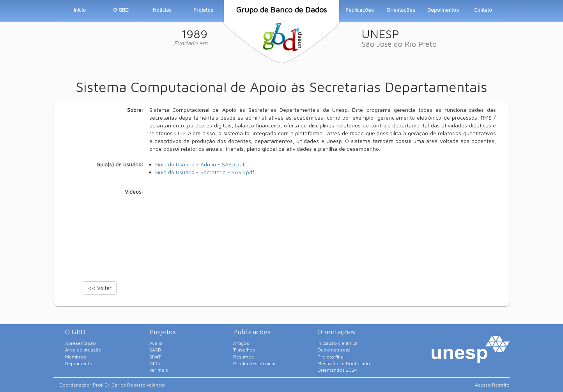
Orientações (401, 10)
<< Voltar (100, 288)
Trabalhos (244, 350)
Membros (76, 357)
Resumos (243, 357)
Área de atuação (83, 350)
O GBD (121, 10)
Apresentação (81, 343)
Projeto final (331, 357)
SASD (155, 350)
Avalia (156, 343)
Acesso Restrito (492, 385)
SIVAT (155, 357)
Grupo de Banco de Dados (281, 10)
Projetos (203, 10)
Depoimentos (443, 10)
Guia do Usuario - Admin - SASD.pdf (200, 164)
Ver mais (159, 370)
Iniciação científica (337, 343)
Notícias (162, 10)
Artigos (241, 343)
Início (80, 10)
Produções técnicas (255, 363)
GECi (155, 363)
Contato (483, 10)
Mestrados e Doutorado (344, 363)
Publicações (360, 10)
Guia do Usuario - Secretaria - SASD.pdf (205, 172)
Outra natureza (334, 350)
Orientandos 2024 (337, 370)
